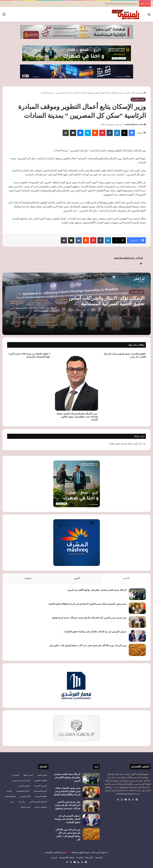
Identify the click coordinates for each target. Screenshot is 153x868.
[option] (76, 304)
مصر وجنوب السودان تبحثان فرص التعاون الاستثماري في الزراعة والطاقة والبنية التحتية (88, 604)
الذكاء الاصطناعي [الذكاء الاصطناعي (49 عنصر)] (23, 791)
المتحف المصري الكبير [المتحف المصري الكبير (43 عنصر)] (38, 802)
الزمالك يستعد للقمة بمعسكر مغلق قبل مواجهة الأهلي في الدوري (97, 590)
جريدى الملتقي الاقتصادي (55, 852)
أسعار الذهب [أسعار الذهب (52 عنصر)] (42, 775)
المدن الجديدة (129, 93)
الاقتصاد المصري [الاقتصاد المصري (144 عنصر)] (41, 780)
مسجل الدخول (127, 444)
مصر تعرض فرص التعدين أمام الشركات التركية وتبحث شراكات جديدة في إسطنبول (89, 618)
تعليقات (27, 578)
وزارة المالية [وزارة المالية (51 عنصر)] (25, 807)
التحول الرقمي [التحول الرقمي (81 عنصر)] (24, 786)
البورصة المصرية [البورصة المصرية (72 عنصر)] (41, 786)
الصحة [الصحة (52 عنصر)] (9, 791)
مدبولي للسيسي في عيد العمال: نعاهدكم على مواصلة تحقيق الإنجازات (95, 632)
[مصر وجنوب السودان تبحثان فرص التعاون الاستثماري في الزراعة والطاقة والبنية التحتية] (137, 608)
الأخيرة (126, 578)
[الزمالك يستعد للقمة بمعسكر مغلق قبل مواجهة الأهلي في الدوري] (137, 594)
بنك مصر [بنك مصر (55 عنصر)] (22, 802)
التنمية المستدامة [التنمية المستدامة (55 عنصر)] (40, 791)
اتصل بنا (80, 857)
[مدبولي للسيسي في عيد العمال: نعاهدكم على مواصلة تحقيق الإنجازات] (137, 636)
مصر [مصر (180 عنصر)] (12, 802)
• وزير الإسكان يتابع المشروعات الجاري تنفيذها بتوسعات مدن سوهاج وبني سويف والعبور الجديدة (77, 417)
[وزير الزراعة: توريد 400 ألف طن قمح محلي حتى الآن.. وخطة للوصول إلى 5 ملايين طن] (137, 650)
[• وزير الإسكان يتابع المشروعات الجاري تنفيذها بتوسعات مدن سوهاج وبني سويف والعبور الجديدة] (77, 381)
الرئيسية (141, 93)
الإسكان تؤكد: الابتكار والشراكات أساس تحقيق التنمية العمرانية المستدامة (107, 301)
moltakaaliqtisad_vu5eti (134, 124)
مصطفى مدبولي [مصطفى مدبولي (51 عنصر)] (41, 807)
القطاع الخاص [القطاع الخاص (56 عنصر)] (10, 796)
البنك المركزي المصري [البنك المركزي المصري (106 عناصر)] (21, 780)
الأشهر (77, 578)
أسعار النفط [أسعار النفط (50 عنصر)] (28, 775)
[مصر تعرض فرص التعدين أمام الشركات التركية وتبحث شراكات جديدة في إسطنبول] (137, 622)
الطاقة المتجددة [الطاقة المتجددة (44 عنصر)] (41, 796)
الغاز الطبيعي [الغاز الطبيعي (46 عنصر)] (25, 796)
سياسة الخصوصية (67, 857)
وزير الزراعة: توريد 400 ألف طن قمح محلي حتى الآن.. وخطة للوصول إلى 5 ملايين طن (88, 645)
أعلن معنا (89, 857)
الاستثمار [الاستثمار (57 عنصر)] (16, 775)
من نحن (54, 857)
